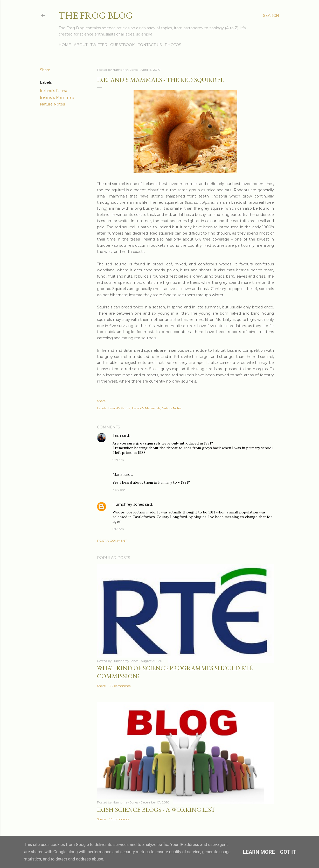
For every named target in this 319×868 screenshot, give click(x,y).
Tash (117, 435)
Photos (173, 45)
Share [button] (45, 70)
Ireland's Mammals (57, 97)
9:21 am (118, 460)
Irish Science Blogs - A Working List (156, 810)
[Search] (271, 16)
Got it (288, 852)
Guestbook (122, 45)
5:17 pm (118, 529)
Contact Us (150, 45)
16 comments (119, 819)
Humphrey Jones (128, 504)
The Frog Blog (96, 15)
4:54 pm (119, 490)
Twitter (99, 45)
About (81, 45)
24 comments (120, 686)
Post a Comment (112, 541)
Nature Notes (52, 104)
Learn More (259, 852)
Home (65, 45)
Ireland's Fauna (54, 91)
